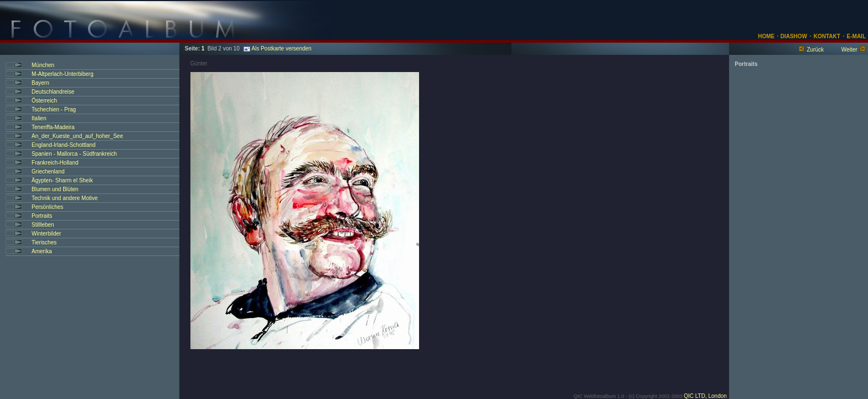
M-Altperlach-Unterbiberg (63, 74)
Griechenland (48, 172)
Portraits (42, 216)
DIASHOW (793, 36)
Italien (39, 118)
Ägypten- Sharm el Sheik (62, 180)
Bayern (40, 83)
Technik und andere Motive (65, 198)
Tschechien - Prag (54, 109)
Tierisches (44, 242)
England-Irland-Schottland (64, 145)
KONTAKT (827, 36)
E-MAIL (856, 36)
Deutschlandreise (53, 92)
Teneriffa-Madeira (53, 127)
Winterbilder (46, 234)
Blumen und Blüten (55, 189)
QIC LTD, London (705, 396)
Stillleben (43, 225)
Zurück (815, 50)
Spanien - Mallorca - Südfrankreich (74, 154)
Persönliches (47, 207)
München (43, 65)
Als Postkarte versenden (277, 48)
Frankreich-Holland (55, 163)
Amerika (42, 251)
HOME (766, 36)
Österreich (44, 101)
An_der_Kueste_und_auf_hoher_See (77, 136)
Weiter (849, 50)
